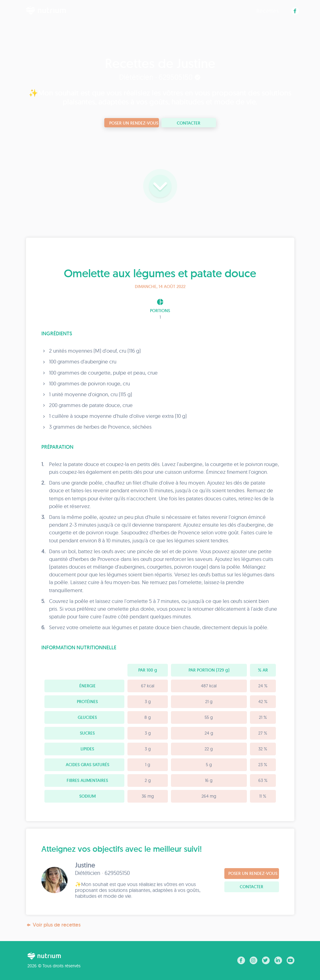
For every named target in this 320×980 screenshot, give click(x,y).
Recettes (268, 11)
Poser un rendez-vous (134, 123)
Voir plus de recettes (53, 925)
